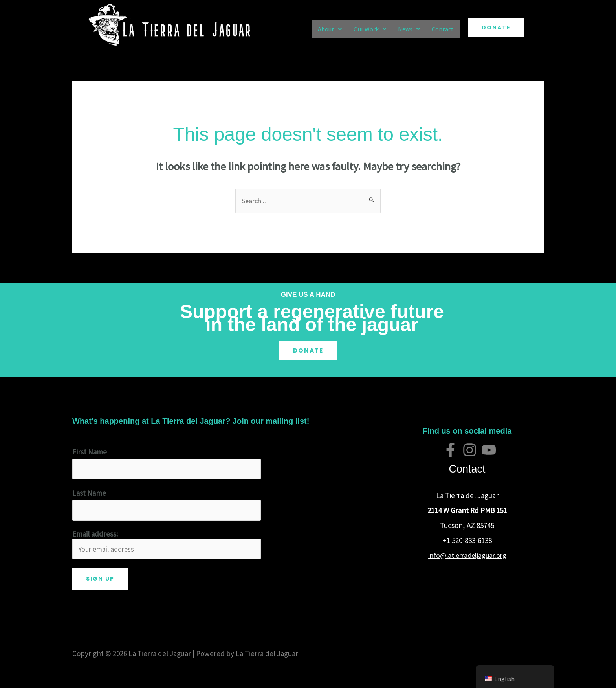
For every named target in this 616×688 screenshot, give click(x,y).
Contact (443, 29)
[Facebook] (450, 450)
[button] (330, 29)
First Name (90, 452)
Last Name (89, 494)
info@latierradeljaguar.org (467, 555)
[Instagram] (470, 450)
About (330, 29)
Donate (308, 351)
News (409, 29)
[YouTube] (489, 450)
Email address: (167, 547)
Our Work (370, 29)
